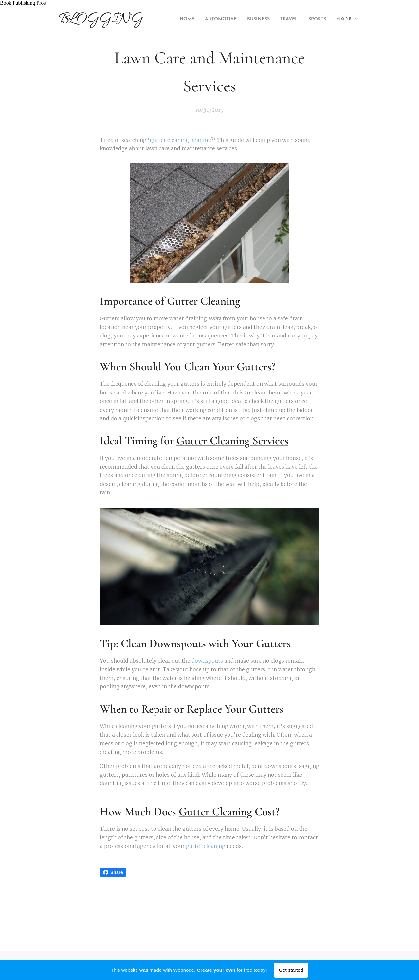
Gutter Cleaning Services (232, 441)
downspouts (207, 661)
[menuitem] (201, 19)
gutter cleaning (206, 846)
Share (113, 872)
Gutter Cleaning (215, 812)
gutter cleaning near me (180, 140)
